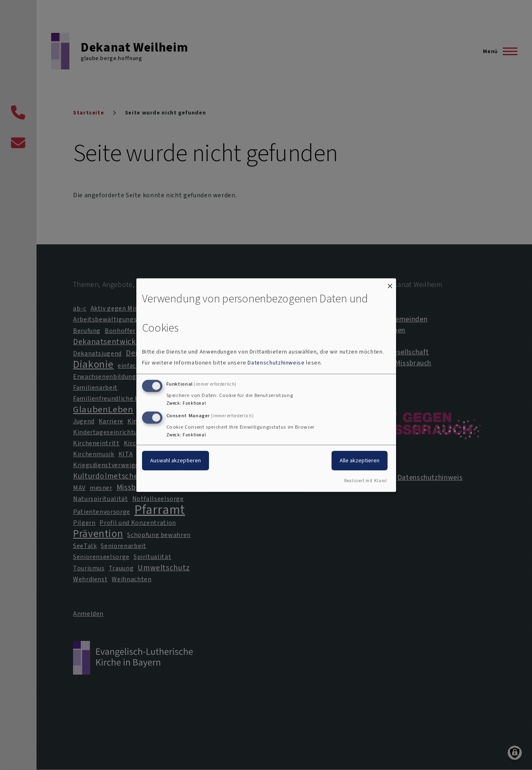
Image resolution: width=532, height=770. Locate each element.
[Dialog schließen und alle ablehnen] (390, 283)
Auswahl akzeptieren (176, 460)
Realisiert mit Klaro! (365, 481)
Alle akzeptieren (360, 460)
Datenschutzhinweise (276, 363)
